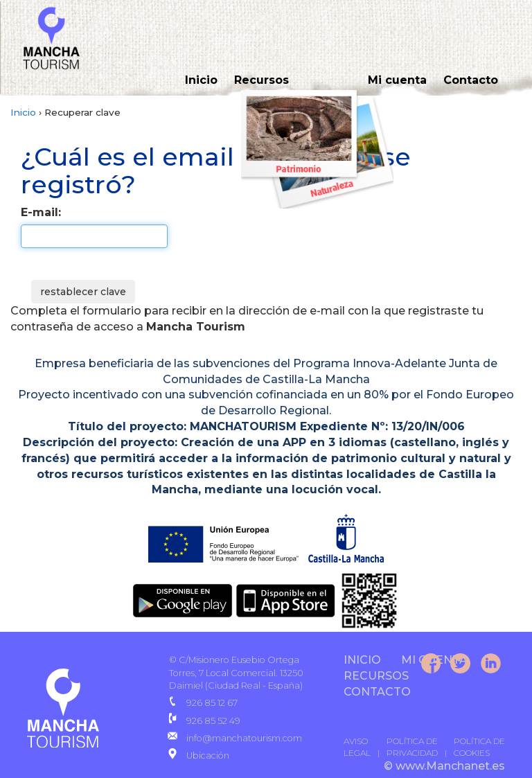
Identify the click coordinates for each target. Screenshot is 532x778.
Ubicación (208, 755)
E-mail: (41, 212)
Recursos (261, 80)
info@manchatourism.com (244, 738)
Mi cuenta (397, 80)
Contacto (471, 80)
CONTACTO (377, 692)
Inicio (201, 80)
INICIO (362, 660)
